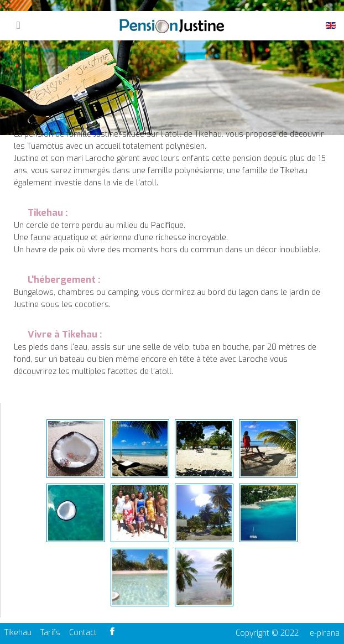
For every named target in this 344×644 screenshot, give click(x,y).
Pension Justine (172, 26)
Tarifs (50, 633)
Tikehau (18, 633)
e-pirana (325, 633)
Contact (83, 633)
